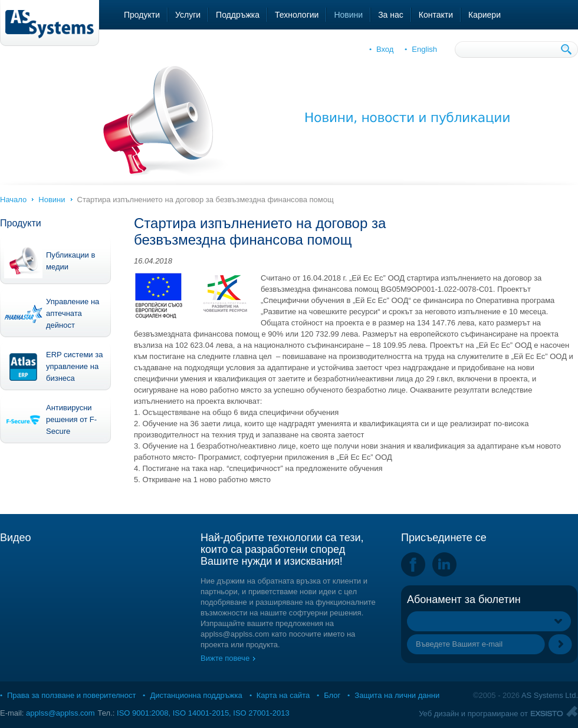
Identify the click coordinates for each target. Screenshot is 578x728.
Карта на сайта (283, 695)
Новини (348, 15)
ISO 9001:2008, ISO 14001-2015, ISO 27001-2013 (203, 713)
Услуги (188, 15)
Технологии (297, 15)
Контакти (436, 15)
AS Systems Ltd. (550, 695)
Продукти (142, 15)
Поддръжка (238, 15)
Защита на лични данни (397, 695)
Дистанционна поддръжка (196, 695)
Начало (13, 200)
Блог (332, 695)
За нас (391, 15)
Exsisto (554, 711)
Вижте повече (225, 658)
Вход (385, 49)
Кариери (485, 15)
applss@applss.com (60, 713)
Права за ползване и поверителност (71, 695)
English (424, 49)
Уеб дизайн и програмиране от (473, 714)
